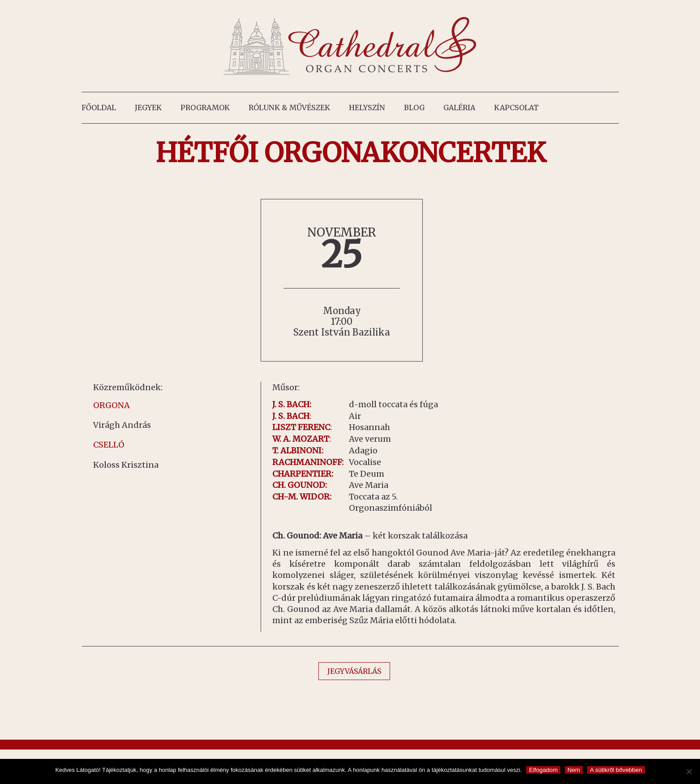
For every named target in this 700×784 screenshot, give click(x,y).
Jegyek (148, 108)
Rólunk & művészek (289, 108)
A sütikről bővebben (616, 770)
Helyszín (367, 108)
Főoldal (99, 108)
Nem (574, 770)
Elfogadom (543, 770)
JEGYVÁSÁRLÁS (354, 671)
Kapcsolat (516, 108)
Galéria (459, 108)
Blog (414, 108)
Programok (205, 108)
